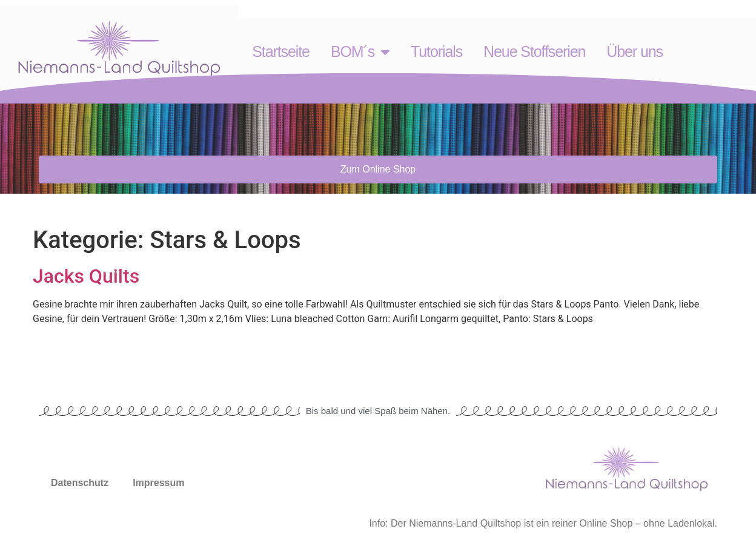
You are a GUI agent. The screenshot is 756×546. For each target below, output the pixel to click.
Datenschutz (80, 483)
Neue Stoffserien (534, 51)
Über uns (635, 51)
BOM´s (360, 52)
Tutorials (436, 51)
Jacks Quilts (86, 276)
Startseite (281, 51)
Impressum (158, 483)
